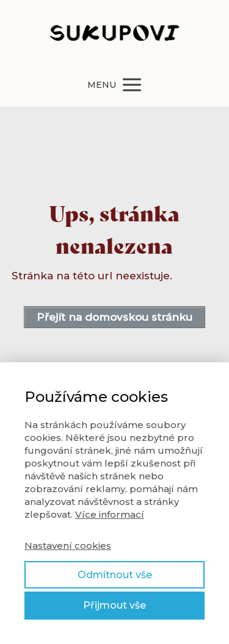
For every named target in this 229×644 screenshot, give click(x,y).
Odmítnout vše (115, 575)
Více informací (110, 514)
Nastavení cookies (68, 546)
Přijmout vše (114, 605)
